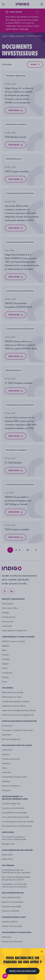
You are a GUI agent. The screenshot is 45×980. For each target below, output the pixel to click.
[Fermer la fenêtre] (42, 952)
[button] (5, 976)
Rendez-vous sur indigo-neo (22, 971)
